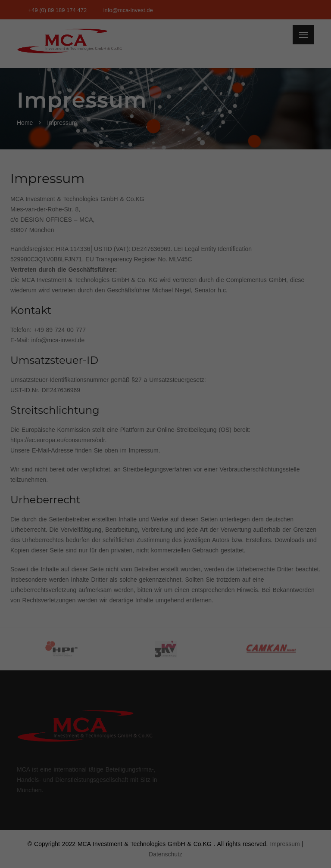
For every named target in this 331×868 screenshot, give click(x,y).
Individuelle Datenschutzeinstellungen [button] (166, 236)
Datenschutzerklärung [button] (170, 255)
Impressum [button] (208, 255)
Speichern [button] (166, 185)
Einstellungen (72, 111)
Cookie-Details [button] (127, 255)
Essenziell (73, 130)
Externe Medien (245, 130)
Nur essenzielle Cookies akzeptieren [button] (165, 211)
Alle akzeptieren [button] (166, 160)
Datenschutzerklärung (111, 102)
